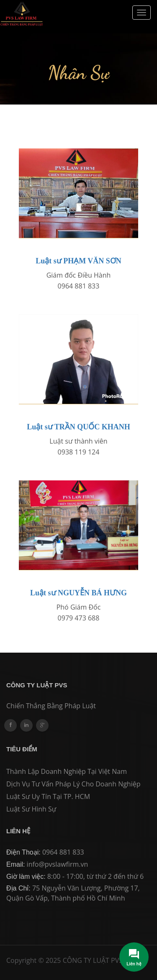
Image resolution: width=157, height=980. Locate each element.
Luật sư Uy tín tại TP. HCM (48, 796)
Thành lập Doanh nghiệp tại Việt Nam (67, 771)
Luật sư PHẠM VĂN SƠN (78, 261)
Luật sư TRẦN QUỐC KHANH (78, 427)
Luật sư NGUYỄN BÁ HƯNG (78, 593)
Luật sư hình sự (31, 809)
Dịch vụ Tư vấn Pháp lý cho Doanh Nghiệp (73, 784)
